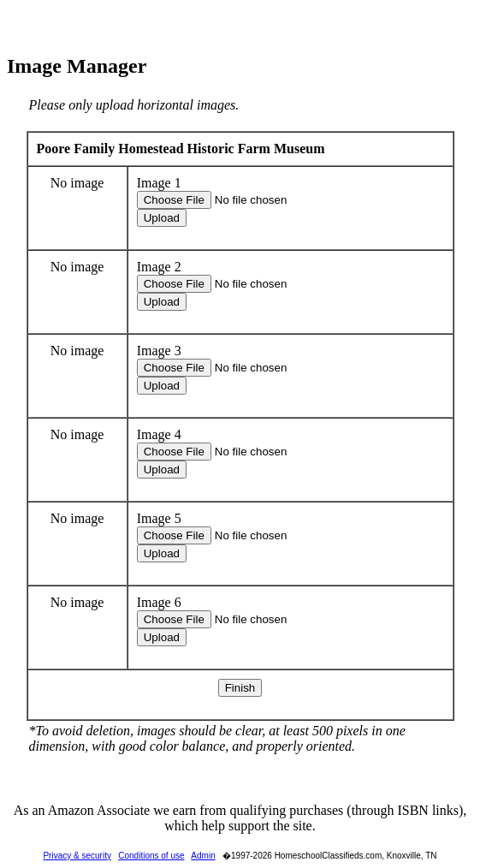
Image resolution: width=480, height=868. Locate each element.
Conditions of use (151, 856)
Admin (203, 856)
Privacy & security (77, 856)
